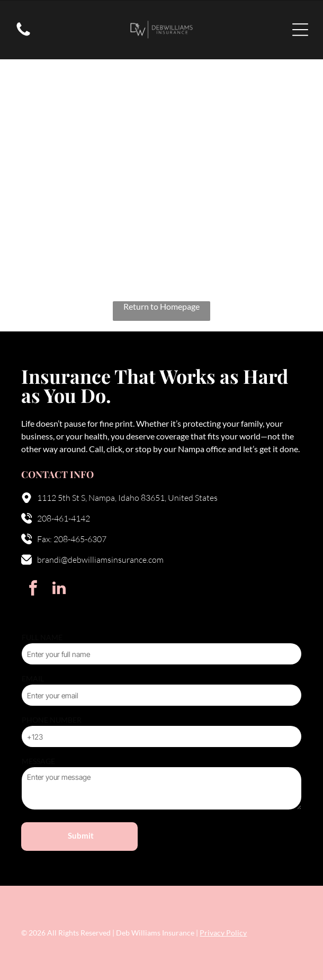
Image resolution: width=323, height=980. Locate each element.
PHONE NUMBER (52, 720)
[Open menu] (300, 30)
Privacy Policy (223, 933)
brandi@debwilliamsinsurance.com (100, 560)
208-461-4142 (64, 518)
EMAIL (33, 678)
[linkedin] (59, 590)
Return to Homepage (161, 306)
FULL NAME (42, 637)
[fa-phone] (23, 35)
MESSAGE (38, 761)
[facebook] (33, 590)
